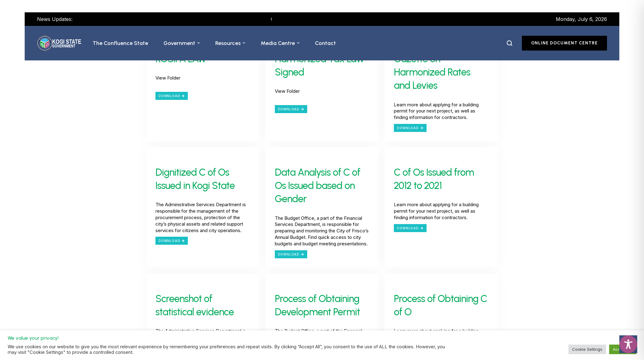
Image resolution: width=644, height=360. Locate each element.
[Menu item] (120, 43)
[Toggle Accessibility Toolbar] (628, 344)
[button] (199, 43)
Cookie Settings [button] (587, 349)
